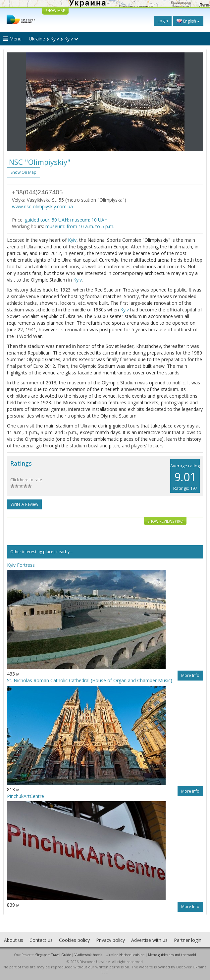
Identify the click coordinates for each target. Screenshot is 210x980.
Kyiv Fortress (21, 565)
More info (190, 675)
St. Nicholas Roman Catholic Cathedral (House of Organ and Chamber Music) (90, 680)
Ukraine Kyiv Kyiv (53, 39)
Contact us (41, 940)
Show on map (24, 172)
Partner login (188, 940)
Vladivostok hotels (88, 955)
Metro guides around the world (172, 955)
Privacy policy (110, 940)
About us (14, 940)
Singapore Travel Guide (53, 955)
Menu (12, 39)
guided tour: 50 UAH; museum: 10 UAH (66, 220)
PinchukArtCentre (26, 796)
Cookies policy (74, 940)
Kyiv (72, 240)
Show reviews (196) (165, 521)
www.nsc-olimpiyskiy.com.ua (42, 206)
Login (163, 21)
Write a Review (24, 504)
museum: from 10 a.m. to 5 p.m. (80, 226)
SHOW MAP (55, 10)
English (188, 21)
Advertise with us (149, 940)
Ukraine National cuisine (125, 955)
